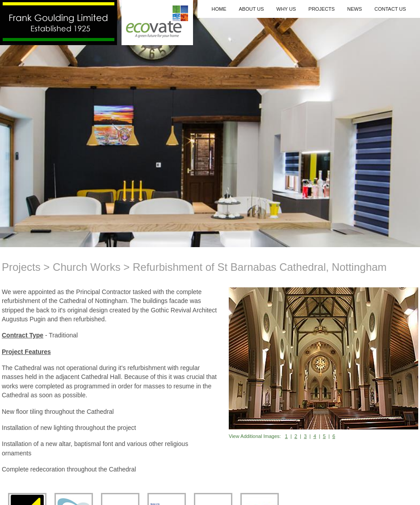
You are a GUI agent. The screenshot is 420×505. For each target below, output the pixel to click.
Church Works (87, 267)
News (355, 9)
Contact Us (390, 9)
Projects (321, 9)
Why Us (286, 9)
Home (219, 9)
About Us (251, 9)
